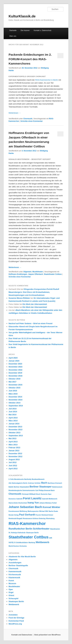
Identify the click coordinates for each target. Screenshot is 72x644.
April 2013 (13, 442)
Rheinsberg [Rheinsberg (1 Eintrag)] (50, 518)
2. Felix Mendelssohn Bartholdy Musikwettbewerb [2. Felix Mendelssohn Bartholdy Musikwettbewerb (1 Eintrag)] (27, 479)
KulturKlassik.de (22, 16)
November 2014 (16, 400)
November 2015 (16, 385)
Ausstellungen (15, 563)
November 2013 (16, 430)
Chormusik (28, 119)
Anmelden (13, 615)
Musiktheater (38, 272)
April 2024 (13, 358)
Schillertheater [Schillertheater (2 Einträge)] (41, 529)
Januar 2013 (14, 451)
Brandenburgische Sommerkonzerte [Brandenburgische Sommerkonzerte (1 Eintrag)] (22, 490)
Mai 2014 (13, 415)
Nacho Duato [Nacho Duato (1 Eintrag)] (53, 511)
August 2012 (14, 459)
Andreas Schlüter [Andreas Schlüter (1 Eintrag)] (34, 483)
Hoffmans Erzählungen (18, 274)
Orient (11, 595)
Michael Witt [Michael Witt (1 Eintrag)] (44, 511)
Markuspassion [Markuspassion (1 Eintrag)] (33, 511)
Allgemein (27, 272)
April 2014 (13, 418)
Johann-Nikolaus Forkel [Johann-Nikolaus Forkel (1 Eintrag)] (48, 503)
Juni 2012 (13, 466)
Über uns (13, 36)
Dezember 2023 (15, 364)
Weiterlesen (15, 113)
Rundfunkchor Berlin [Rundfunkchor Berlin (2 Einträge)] (21, 529)
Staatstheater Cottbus (53, 274)
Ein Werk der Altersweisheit (35, 304)
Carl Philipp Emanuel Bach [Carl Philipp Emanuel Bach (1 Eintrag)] (45, 490)
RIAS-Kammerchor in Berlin (47, 80)
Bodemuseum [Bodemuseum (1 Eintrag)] (57, 487)
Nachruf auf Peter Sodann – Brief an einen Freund (31, 323)
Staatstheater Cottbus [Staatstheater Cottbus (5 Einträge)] (29, 537)
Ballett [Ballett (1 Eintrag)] (11, 487)
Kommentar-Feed (16, 621)
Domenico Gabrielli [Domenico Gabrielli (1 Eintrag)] (16, 499)
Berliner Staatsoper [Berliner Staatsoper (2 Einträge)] (41, 487)
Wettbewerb (14, 604)
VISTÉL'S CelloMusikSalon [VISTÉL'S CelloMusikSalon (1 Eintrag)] (18, 542)
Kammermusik (15, 571)
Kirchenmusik (15, 575)
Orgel (11, 592)
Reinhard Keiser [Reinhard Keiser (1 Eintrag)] (47, 515)
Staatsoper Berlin (16, 601)
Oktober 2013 (15, 433)
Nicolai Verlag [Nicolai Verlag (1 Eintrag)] (14, 515)
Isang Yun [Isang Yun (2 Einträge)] (33, 503)
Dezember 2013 (15, 427)
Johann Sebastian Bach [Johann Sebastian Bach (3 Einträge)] (25, 507)
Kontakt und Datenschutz (22, 635)
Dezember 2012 (15, 454)
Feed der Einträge (17, 618)
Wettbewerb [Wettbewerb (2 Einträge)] (42, 542)
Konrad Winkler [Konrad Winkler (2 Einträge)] (52, 507)
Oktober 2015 (15, 388)
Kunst (11, 581)
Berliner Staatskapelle (18, 565)
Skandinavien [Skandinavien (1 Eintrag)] (55, 529)
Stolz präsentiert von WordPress (47, 635)
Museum (12, 583)
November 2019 (16, 376)
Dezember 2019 (15, 373)
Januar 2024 (14, 361)
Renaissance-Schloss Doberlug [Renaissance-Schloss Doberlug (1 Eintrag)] (34, 518)
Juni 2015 (13, 391)
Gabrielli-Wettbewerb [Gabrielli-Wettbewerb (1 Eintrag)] (50, 499)
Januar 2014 (14, 424)
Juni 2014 (13, 412)
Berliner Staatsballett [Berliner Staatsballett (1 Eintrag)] (21, 487)
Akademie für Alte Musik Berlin (22, 557)
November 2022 (16, 370)
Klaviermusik (14, 578)
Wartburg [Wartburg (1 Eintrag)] (32, 542)
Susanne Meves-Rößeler (19, 298)
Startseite (13, 30)
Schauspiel (14, 598)
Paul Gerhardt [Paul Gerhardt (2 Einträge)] (27, 515)
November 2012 (16, 456)
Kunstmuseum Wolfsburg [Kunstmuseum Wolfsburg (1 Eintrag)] (18, 511)
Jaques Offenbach (36, 274)
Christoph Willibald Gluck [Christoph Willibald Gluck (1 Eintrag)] (31, 494)
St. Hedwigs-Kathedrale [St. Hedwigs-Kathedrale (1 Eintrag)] (17, 533)
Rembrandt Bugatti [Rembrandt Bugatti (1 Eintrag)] (16, 518)
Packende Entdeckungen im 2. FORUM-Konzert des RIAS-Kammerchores (30, 59)
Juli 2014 (13, 409)
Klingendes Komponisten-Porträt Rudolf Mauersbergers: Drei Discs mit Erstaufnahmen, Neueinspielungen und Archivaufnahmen (34, 292)
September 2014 (16, 406)
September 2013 (16, 436)
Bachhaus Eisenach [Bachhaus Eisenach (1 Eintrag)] (55, 483)
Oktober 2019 (15, 379)
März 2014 (13, 421)
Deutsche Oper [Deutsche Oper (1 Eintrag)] (46, 494)
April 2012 (13, 469)
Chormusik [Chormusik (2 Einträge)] (15, 494)
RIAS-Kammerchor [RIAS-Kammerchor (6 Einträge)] (27, 523)
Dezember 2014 (15, 397)
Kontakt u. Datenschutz (43, 30)
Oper (11, 589)
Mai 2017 (13, 382)
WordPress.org (15, 624)
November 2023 (16, 367)
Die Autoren (25, 30)
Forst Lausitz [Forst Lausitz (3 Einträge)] (32, 498)
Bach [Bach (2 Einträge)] (44, 483)
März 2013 (13, 445)
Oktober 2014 (15, 403)
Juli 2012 (13, 462)
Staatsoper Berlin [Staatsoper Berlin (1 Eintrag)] (32, 533)
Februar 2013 (14, 448)
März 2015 (13, 394)
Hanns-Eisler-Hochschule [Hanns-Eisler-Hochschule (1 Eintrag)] (18, 503)
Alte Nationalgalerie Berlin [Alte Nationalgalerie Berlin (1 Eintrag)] (18, 483)
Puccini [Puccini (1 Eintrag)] (38, 515)
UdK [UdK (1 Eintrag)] (51, 538)
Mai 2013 (13, 439)
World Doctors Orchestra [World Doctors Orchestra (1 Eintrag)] (18, 546)
